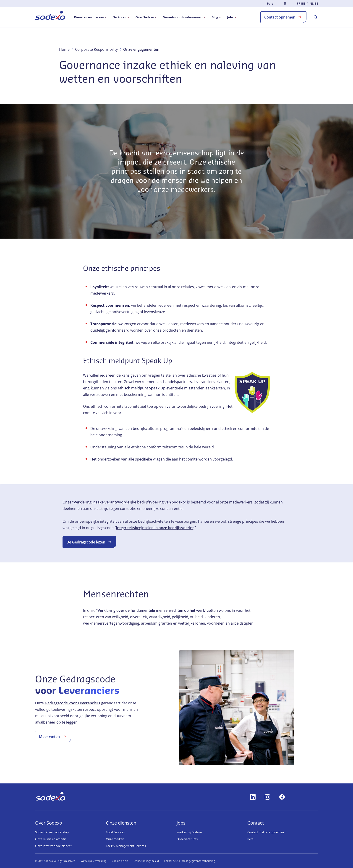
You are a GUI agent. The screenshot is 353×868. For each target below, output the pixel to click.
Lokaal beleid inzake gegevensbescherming (190, 861)
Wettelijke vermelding (94, 861)
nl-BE (314, 4)
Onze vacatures (187, 839)
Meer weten (53, 736)
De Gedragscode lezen (89, 542)
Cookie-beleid (120, 861)
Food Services (115, 832)
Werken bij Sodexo (189, 832)
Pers (270, 3)
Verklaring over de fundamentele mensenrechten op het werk (151, 610)
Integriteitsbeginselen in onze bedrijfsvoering (155, 528)
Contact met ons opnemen (266, 832)
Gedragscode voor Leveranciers (72, 703)
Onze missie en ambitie (51, 839)
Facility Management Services (126, 846)
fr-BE (301, 4)
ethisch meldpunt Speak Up (142, 388)
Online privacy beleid (146, 861)
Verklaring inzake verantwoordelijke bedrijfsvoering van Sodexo (129, 502)
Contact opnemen (283, 17)
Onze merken (115, 839)
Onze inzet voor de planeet (53, 846)
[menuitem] (50, 16)
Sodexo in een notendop (52, 832)
